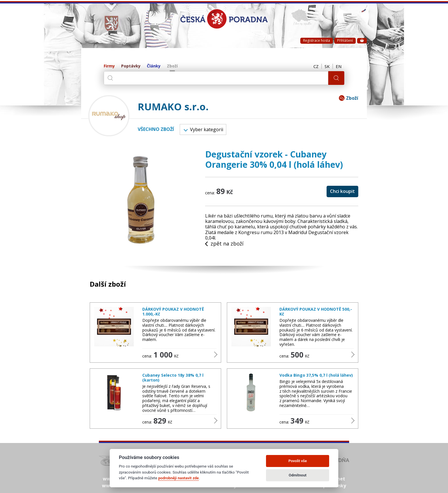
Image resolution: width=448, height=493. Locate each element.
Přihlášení (345, 40)
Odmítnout (298, 475)
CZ (316, 66)
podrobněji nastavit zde (179, 478)
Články (154, 66)
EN (339, 66)
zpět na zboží (224, 244)
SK (327, 66)
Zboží (172, 66)
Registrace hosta (317, 40)
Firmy (109, 66)
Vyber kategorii (203, 129)
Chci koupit (342, 191)
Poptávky (131, 66)
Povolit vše (297, 461)
